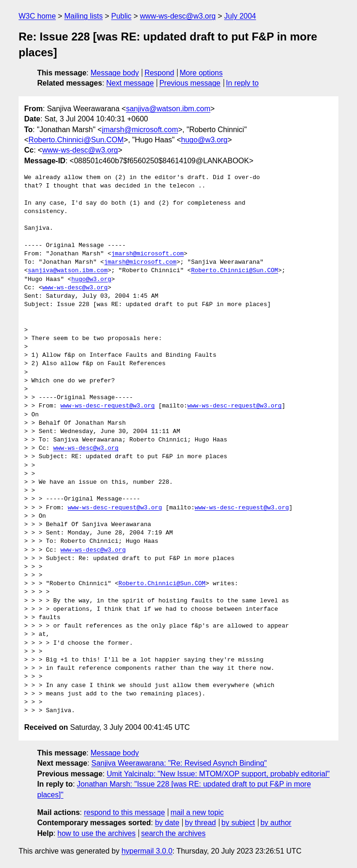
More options (202, 73)
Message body (115, 73)
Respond (159, 73)
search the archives (174, 833)
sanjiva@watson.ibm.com (168, 109)
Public (121, 16)
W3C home (37, 16)
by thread (201, 823)
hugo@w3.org (205, 140)
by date (167, 823)
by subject (238, 823)
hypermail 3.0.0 (147, 851)
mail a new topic (197, 812)
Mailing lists (83, 16)
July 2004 (240, 16)
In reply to (242, 83)
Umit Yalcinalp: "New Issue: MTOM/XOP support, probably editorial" (218, 774)
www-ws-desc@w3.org (178, 16)
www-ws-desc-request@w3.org (108, 406)
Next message (130, 83)
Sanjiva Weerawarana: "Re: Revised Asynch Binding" (179, 763)
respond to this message (124, 812)
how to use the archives (97, 833)
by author (276, 823)
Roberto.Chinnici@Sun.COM (76, 140)
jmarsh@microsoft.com (140, 130)
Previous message (190, 83)
